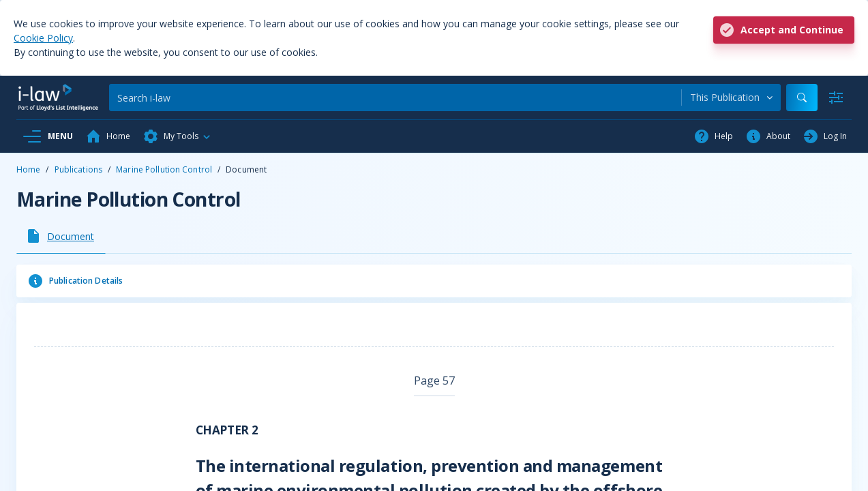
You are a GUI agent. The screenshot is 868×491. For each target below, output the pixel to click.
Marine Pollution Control (164, 169)
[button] (177, 136)
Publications (78, 169)
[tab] (61, 236)
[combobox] (731, 98)
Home (28, 169)
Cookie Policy (43, 38)
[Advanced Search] (836, 98)
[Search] (395, 98)
